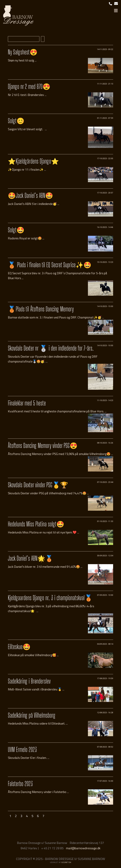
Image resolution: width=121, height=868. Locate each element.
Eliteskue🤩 (19, 647)
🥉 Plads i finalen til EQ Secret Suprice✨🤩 (50, 265)
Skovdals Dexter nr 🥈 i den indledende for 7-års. (51, 348)
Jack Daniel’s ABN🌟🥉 (30, 558)
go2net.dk (66, 862)
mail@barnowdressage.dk (83, 848)
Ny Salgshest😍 (23, 52)
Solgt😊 (16, 121)
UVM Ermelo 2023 (22, 750)
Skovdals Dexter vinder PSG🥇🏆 (38, 485)
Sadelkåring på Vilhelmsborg (32, 715)
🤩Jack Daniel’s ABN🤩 (30, 195)
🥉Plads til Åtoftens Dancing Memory (41, 309)
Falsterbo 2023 (20, 784)
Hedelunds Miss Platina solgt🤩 (36, 524)
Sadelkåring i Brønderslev (29, 681)
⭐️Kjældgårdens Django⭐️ (33, 161)
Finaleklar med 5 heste (27, 403)
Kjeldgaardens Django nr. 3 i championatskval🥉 (50, 598)
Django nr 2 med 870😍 (29, 87)
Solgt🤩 (16, 230)
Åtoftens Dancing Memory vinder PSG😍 (43, 446)
